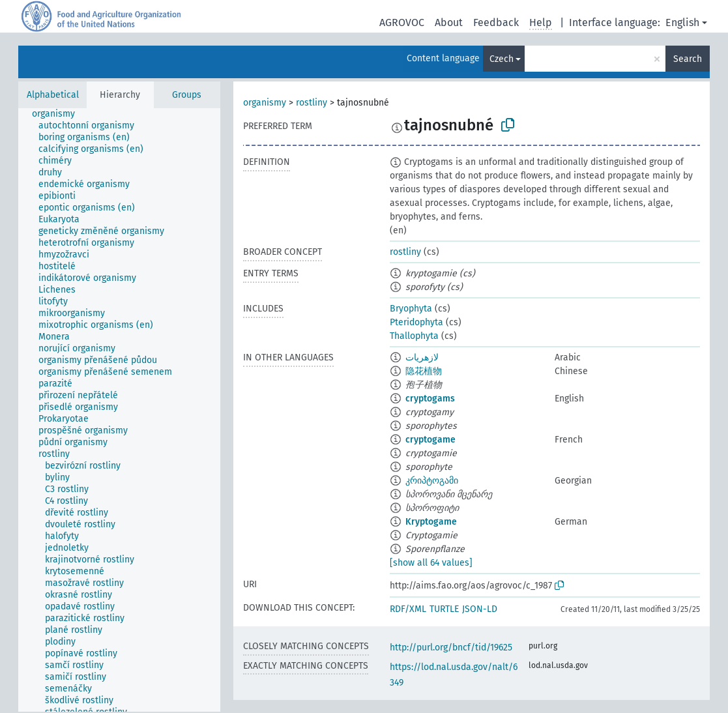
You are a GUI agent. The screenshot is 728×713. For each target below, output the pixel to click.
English (682, 22)
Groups (187, 95)
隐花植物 (424, 371)
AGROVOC (402, 22)
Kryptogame (431, 522)
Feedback (496, 22)
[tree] (119, 410)
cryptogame (430, 440)
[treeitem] (59, 114)
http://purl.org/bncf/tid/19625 (451, 648)
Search (688, 59)
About (449, 22)
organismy (265, 103)
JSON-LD (480, 609)
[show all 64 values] (431, 563)
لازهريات (422, 357)
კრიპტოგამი (432, 481)
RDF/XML (408, 609)
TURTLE (444, 609)
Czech (502, 59)
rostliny (312, 103)
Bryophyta (411, 309)
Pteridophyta (416, 322)
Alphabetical (53, 95)
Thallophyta (414, 336)
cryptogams (430, 399)
